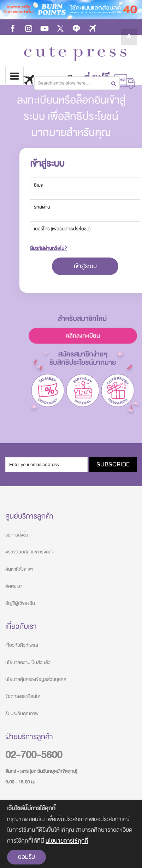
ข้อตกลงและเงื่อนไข (23, 696)
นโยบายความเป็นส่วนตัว (28, 662)
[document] (71, 834)
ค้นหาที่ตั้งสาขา (19, 569)
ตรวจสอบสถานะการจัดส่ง (29, 552)
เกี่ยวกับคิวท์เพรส (22, 645)
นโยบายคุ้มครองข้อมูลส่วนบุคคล (36, 679)
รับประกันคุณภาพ (22, 714)
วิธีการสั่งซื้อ (17, 535)
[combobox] (77, 83)
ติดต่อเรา (14, 586)
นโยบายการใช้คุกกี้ (67, 841)
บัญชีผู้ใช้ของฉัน (20, 603)
